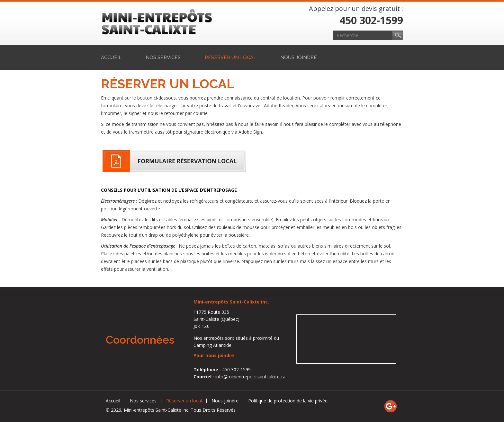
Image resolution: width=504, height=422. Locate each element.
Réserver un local (230, 57)
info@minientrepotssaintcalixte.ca (250, 377)
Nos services (163, 57)
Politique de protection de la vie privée (288, 401)
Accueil (111, 57)
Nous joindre (299, 57)
